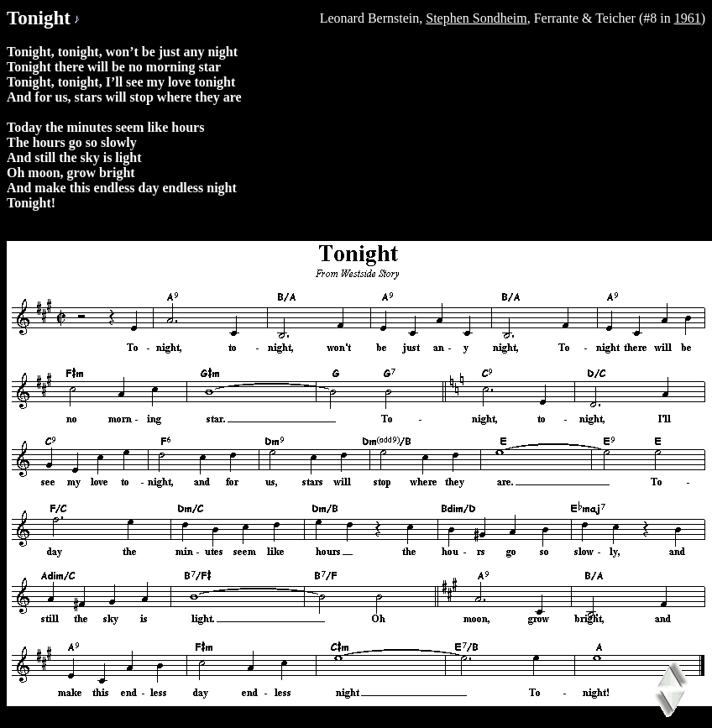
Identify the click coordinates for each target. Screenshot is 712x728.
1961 (688, 18)
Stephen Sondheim (476, 18)
